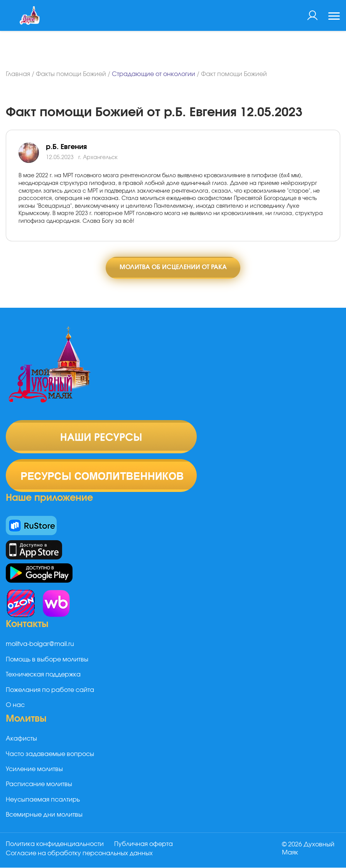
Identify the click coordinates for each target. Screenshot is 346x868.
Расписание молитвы (39, 785)
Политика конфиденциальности (55, 844)
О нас (15, 705)
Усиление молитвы (34, 769)
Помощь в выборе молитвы (47, 659)
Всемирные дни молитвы (44, 815)
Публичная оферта (144, 844)
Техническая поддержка (43, 675)
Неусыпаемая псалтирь (43, 800)
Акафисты (21, 739)
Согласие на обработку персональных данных (79, 854)
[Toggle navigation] (334, 17)
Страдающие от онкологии (154, 74)
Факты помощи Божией (71, 74)
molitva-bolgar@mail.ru (40, 644)
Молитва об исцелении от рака (173, 268)
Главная (18, 74)
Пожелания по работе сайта (50, 690)
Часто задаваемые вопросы (50, 754)
